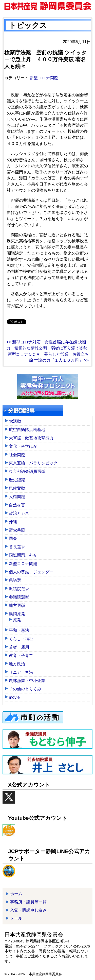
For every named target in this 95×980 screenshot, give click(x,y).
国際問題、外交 (23, 555)
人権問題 (17, 497)
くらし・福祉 (21, 639)
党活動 (15, 421)
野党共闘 (17, 530)
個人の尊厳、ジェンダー (31, 572)
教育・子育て (21, 655)
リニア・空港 (21, 672)
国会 (13, 538)
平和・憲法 (19, 630)
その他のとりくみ (25, 689)
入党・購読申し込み (28, 910)
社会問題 (17, 455)
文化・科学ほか (23, 446)
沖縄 (13, 522)
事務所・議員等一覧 (28, 902)
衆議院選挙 (19, 589)
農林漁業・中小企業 (27, 681)
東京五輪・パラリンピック (33, 463)
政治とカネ (19, 513)
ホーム (16, 894)
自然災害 (17, 505)
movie (14, 697)
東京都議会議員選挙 (27, 471)
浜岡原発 (17, 614)
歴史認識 (17, 480)
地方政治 (17, 664)
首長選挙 (17, 547)
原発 (17, 620)
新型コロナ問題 (44, 78)
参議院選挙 (19, 597)
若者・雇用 (19, 647)
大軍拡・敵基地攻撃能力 (31, 438)
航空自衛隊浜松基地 (27, 430)
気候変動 (17, 488)
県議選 (15, 580)
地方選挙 (17, 605)
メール (16, 918)
